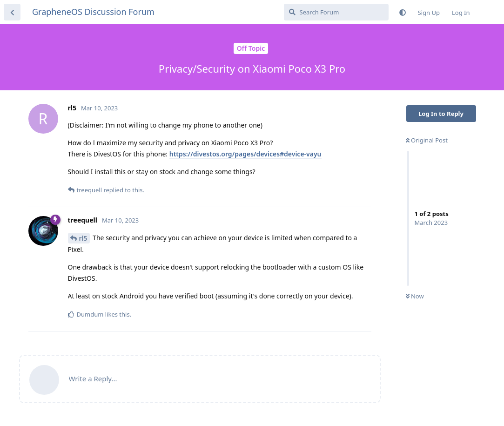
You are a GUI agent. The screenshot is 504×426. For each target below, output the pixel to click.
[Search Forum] (336, 12)
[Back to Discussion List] (12, 12)
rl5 (83, 238)
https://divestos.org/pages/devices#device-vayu (245, 154)
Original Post (427, 140)
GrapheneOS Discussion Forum (93, 12)
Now (415, 296)
